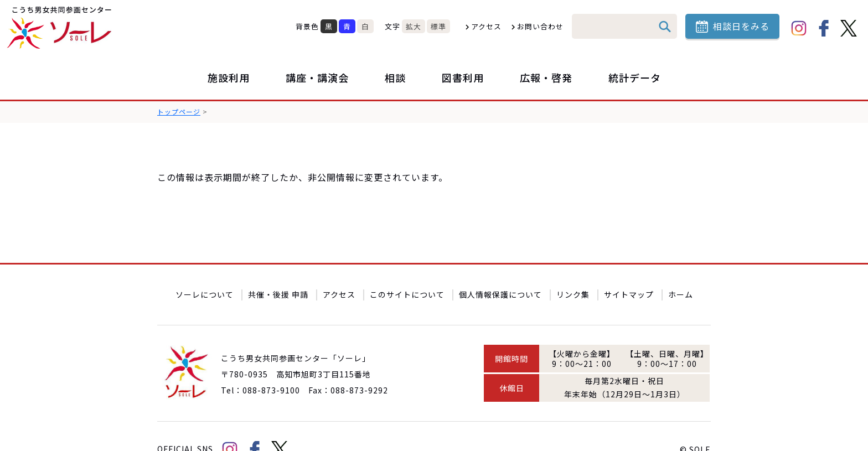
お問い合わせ (540, 26)
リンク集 (573, 268)
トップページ (179, 112)
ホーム (681, 268)
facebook (824, 28)
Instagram (799, 28)
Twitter (849, 28)
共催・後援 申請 (278, 268)
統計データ (635, 77)
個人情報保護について (500, 268)
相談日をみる (741, 26)
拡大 (414, 26)
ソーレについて (205, 268)
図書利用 (463, 77)
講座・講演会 (317, 77)
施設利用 (229, 77)
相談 (395, 77)
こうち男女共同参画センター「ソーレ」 (61, 28)
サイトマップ (629, 268)
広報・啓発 (546, 77)
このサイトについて (407, 268)
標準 (438, 26)
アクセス (486, 26)
